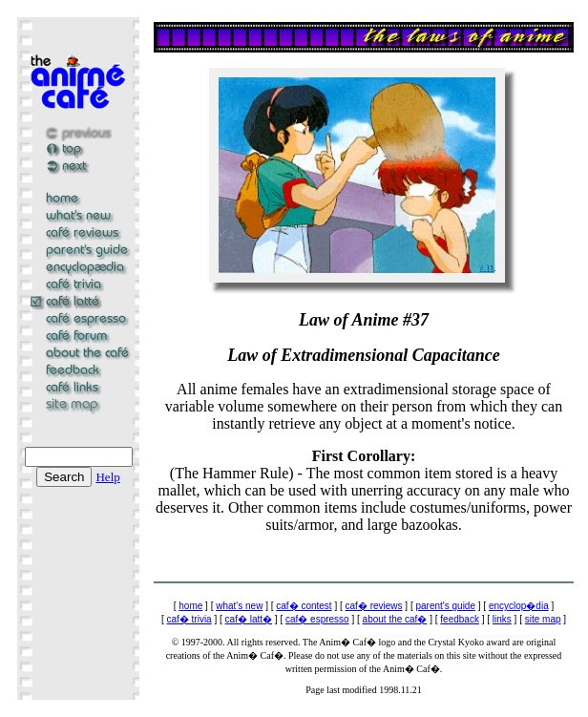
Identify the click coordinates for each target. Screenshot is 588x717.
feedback (460, 619)
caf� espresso (317, 619)
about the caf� (395, 619)
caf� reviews (374, 606)
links (502, 619)
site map (543, 619)
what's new (239, 606)
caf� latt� (249, 619)
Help (107, 477)
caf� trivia (189, 619)
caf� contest (304, 606)
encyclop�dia (519, 606)
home (190, 606)
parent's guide (445, 606)
